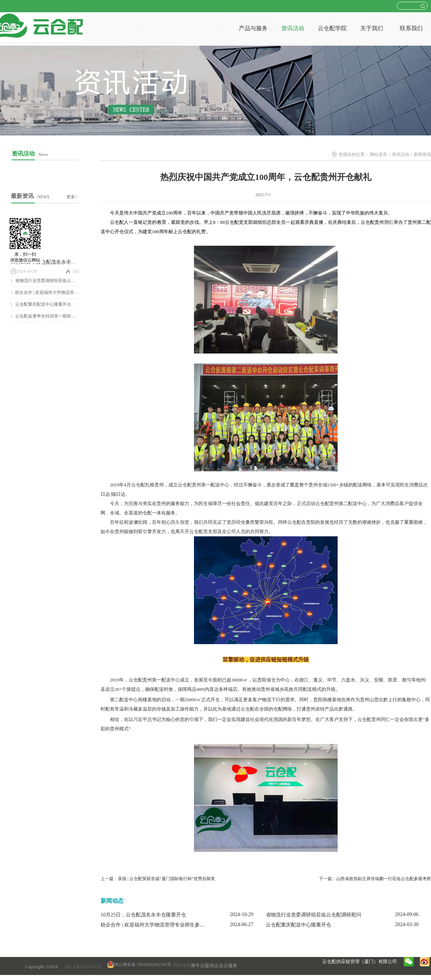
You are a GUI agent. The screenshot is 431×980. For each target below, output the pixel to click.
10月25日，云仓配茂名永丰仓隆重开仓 (54, 262)
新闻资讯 (422, 154)
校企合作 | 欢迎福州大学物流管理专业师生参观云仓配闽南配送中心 (175, 925)
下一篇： (375, 879)
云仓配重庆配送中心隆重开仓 (43, 304)
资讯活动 (400, 154)
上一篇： (158, 879)
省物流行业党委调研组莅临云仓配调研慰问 (56, 281)
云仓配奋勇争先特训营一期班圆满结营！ (54, 316)
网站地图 (181, 965)
